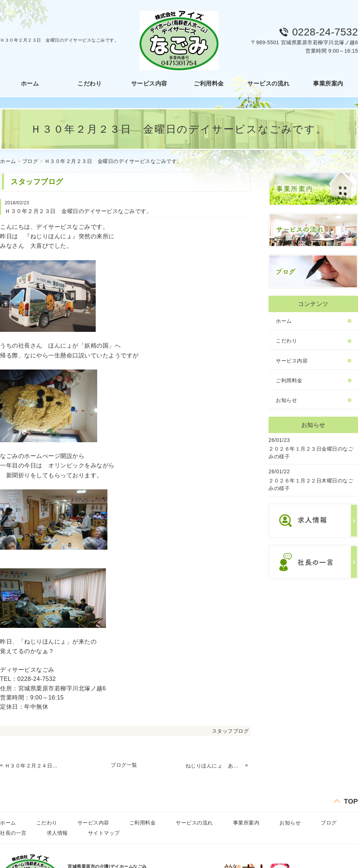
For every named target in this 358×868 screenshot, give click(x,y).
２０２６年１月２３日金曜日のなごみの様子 (311, 453)
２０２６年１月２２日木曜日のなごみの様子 (311, 484)
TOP (351, 801)
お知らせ (286, 400)
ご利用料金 (209, 84)
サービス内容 (149, 84)
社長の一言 (13, 833)
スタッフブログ (231, 731)
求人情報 (57, 833)
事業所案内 (328, 84)
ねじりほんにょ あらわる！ (214, 766)
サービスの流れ (268, 84)
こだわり (89, 84)
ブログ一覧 (124, 765)
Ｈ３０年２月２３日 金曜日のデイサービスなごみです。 (113, 161)
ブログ (30, 161)
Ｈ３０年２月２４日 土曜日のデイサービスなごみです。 (34, 766)
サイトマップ (104, 833)
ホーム (30, 84)
